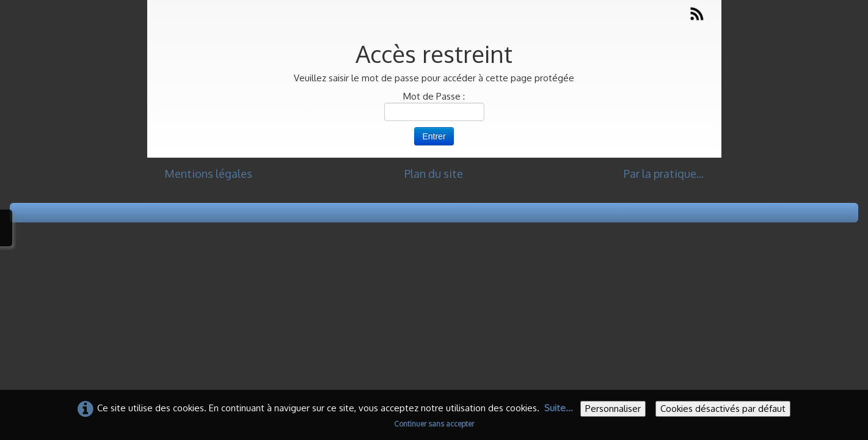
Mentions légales (208, 174)
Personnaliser (613, 409)
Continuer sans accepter (434, 424)
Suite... (559, 408)
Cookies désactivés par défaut (723, 409)
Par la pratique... (664, 174)
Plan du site (434, 174)
